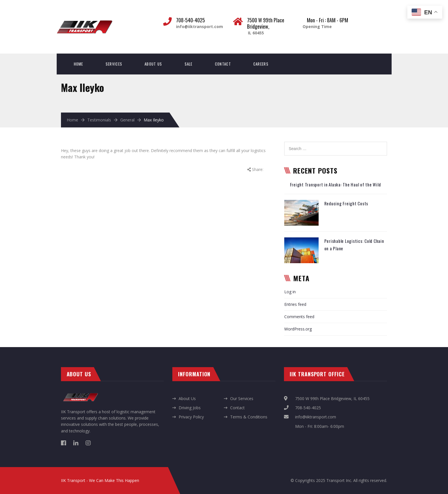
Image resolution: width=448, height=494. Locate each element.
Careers (261, 64)
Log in (290, 292)
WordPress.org (298, 329)
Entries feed (295, 304)
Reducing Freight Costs (346, 203)
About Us (153, 64)
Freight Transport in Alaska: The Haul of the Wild (335, 184)
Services (114, 64)
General (127, 120)
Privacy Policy (191, 417)
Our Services (242, 398)
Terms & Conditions (249, 417)
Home (79, 64)
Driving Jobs (190, 408)
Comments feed (299, 317)
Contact (223, 64)
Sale (189, 64)
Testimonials (99, 120)
